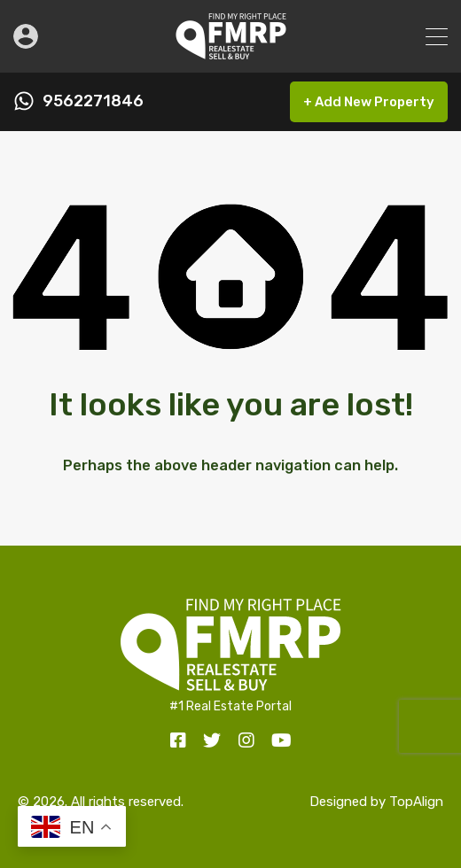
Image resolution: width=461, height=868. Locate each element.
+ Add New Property (369, 102)
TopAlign (416, 802)
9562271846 (93, 101)
